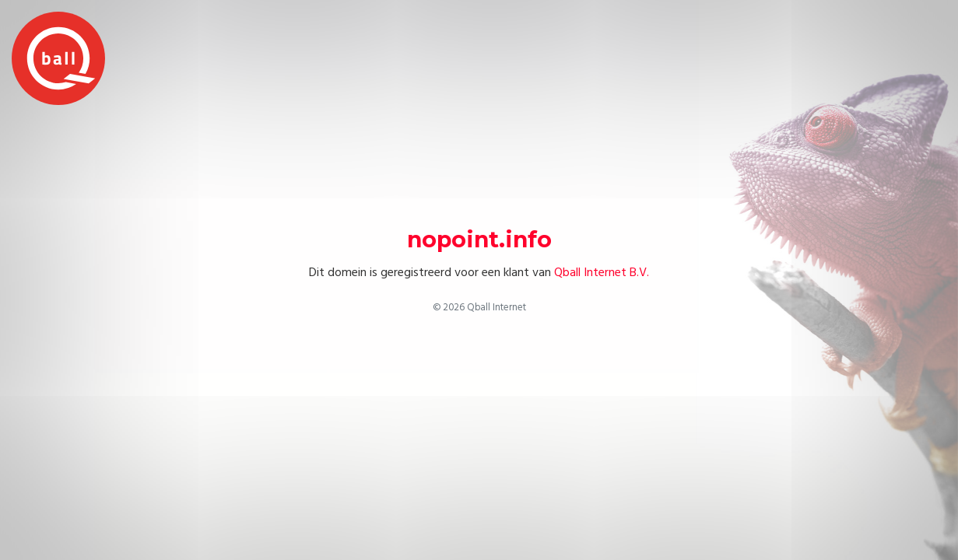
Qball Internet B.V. (602, 272)
